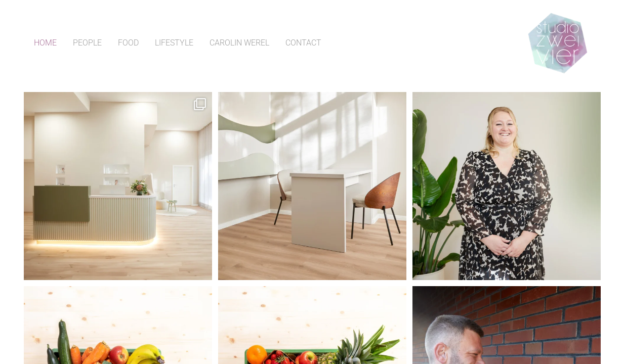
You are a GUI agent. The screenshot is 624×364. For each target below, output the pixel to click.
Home (45, 43)
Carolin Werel (239, 43)
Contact (303, 43)
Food (128, 43)
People (87, 43)
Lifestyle (174, 43)
